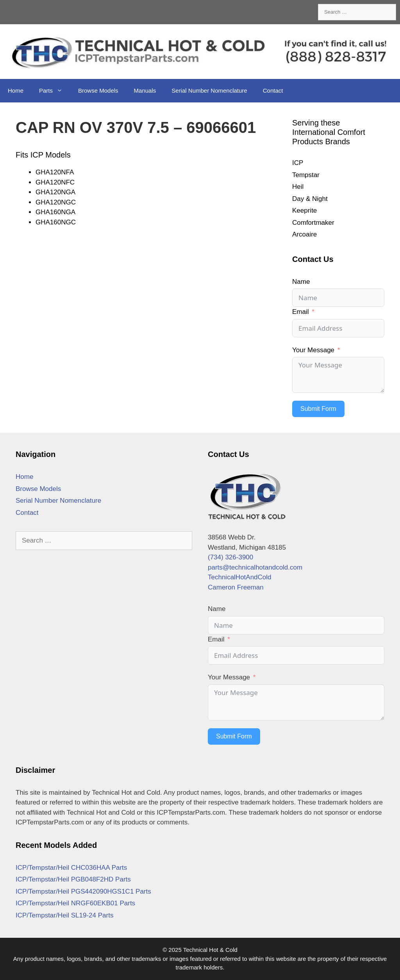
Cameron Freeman (236, 587)
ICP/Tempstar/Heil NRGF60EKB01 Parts (75, 903)
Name (301, 282)
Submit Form (318, 409)
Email (301, 312)
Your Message (313, 350)
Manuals (145, 90)
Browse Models (98, 90)
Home (16, 90)
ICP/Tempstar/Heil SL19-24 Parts (64, 915)
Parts (55, 91)
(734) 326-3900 (230, 557)
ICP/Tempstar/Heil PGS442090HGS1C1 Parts (83, 891)
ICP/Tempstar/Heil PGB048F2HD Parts (73, 879)
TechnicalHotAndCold (240, 577)
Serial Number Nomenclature (209, 90)
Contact (273, 90)
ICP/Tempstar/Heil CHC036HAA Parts (71, 868)
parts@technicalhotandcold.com (255, 567)
